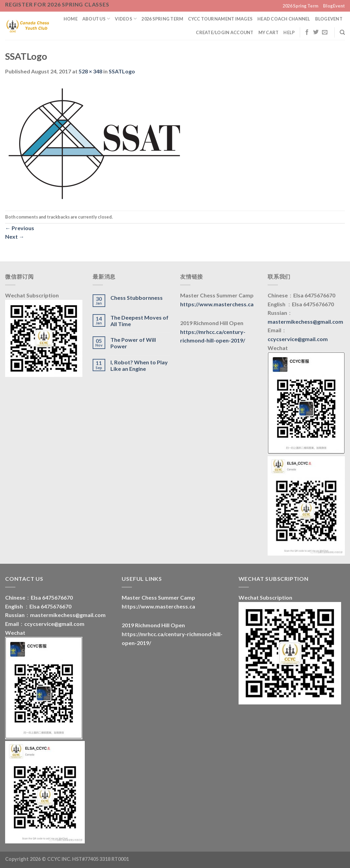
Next (15, 236)
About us (96, 19)
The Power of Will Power (133, 343)
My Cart (269, 32)
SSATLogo (122, 71)
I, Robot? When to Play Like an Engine (139, 365)
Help (289, 32)
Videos (126, 19)
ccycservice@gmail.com (298, 339)
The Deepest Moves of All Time (139, 321)
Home (71, 19)
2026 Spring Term (300, 6)
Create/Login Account (225, 32)
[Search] (342, 32)
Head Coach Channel (284, 19)
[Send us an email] (325, 32)
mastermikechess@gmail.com (305, 321)
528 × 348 (90, 71)
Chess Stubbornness (137, 298)
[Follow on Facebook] (307, 32)
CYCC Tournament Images (220, 19)
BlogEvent (334, 6)
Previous (20, 228)
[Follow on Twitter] (316, 32)
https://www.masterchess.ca (217, 304)
